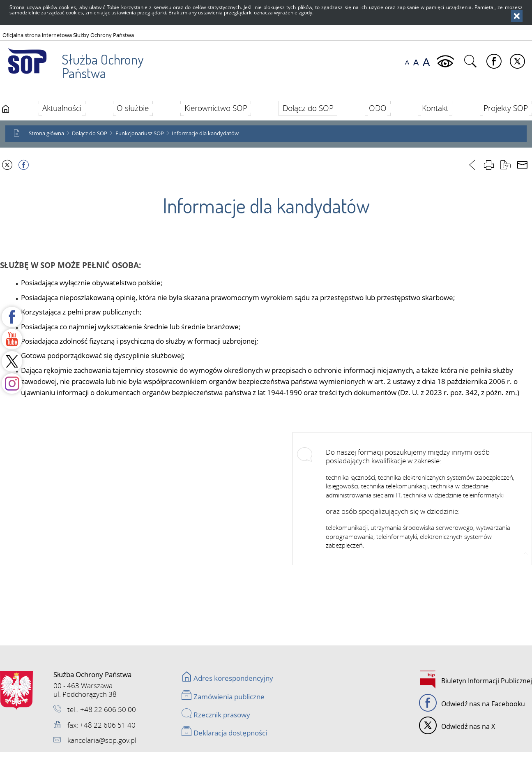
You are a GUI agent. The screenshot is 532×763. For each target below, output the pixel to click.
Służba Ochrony (73, 61)
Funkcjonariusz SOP (140, 133)
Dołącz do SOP (90, 133)
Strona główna (46, 133)
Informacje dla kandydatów (205, 133)
